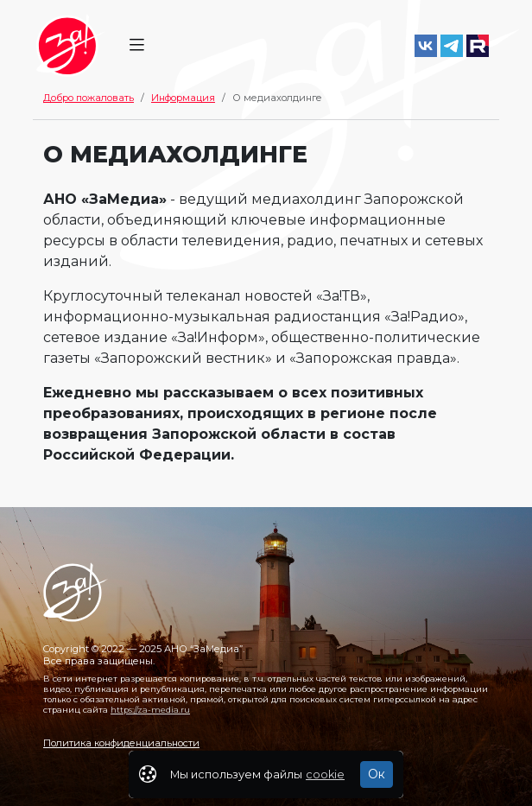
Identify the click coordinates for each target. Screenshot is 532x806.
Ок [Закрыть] (377, 774)
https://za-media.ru (150, 710)
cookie (325, 774)
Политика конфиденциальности (121, 743)
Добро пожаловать (89, 98)
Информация (183, 98)
